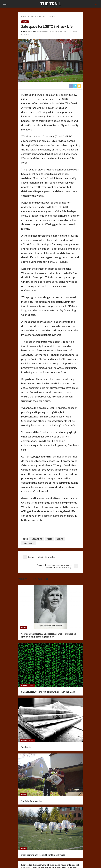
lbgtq (70, 31)
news (75, 31)
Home (24, 16)
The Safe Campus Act (31, 801)
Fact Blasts (26, 747)
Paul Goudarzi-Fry (29, 31)
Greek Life (62, 31)
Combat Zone (27, 685)
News (25, 22)
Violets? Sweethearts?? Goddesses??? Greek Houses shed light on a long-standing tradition (48, 635)
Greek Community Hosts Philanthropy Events (43, 855)
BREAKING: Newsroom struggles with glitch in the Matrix (48, 692)
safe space (25, 34)
